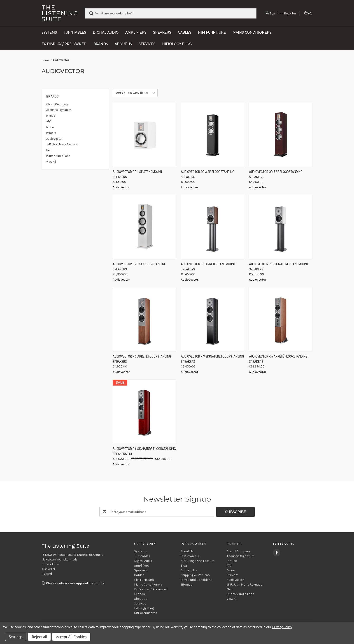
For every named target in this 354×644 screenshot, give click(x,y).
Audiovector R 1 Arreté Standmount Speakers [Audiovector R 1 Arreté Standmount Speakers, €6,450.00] (208, 267)
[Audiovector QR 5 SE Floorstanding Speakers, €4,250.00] (281, 135)
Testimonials (190, 556)
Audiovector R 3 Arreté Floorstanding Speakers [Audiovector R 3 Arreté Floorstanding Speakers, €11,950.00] (142, 359)
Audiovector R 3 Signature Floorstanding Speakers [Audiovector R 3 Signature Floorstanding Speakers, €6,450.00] (212, 359)
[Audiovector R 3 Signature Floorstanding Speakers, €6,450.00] (213, 319)
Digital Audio (106, 33)
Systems (49, 33)
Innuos (51, 116)
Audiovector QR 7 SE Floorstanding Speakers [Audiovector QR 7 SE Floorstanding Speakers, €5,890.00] (139, 267)
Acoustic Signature (59, 110)
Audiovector (54, 139)
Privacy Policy (282, 627)
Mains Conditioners (252, 33)
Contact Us (189, 570)
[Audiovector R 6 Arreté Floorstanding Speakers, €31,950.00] (281, 319)
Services (147, 44)
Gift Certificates (146, 613)
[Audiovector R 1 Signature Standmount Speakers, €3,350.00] (281, 227)
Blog (184, 565)
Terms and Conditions (196, 580)
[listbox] (142, 93)
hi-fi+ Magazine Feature (197, 561)
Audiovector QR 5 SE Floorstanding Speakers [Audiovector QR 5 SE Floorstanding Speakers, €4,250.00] (276, 174)
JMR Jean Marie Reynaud (62, 144)
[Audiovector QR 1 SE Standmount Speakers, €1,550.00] (144, 135)
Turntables (75, 33)
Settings (16, 637)
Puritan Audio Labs (58, 156)
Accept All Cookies (71, 637)
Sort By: (120, 93)
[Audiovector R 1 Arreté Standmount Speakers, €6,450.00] (213, 227)
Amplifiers (136, 33)
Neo (49, 150)
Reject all (39, 637)
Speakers (162, 33)
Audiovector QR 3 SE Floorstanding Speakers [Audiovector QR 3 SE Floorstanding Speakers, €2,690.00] (208, 174)
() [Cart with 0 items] (308, 13)
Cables (185, 33)
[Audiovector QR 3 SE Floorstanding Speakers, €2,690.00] (213, 135)
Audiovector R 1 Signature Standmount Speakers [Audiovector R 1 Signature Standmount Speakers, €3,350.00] (279, 267)
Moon (50, 127)
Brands (101, 44)
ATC (49, 121)
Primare (51, 133)
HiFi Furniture (212, 33)
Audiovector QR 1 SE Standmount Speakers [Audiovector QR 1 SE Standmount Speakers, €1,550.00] (137, 174)
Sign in (275, 13)
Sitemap (186, 584)
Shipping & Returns (195, 575)
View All (51, 162)
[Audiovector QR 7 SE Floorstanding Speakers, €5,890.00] (144, 227)
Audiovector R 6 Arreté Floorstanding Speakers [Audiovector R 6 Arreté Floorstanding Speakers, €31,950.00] (278, 359)
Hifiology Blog (177, 44)
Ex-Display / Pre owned (64, 44)
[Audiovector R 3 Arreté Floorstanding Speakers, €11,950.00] (144, 319)
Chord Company (57, 104)
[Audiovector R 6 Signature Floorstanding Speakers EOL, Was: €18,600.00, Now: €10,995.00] (144, 412)
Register (290, 13)
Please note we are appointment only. (75, 583)
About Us (123, 44)
